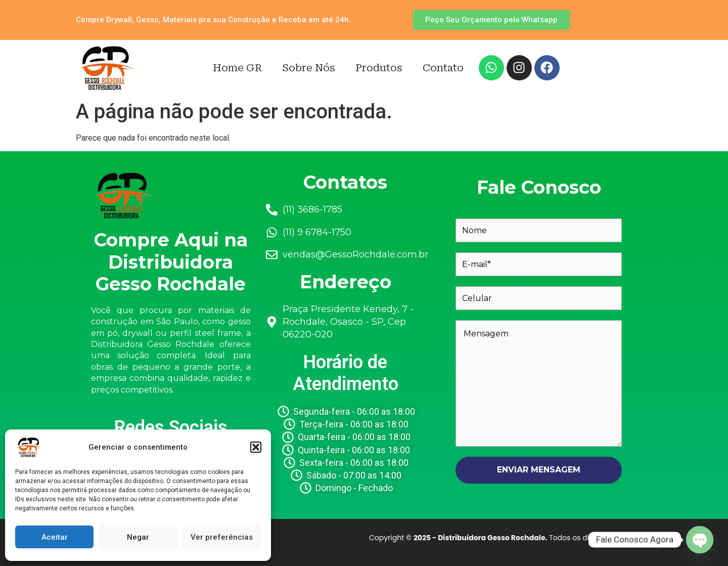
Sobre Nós (309, 68)
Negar (138, 537)
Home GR (237, 68)
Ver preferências (222, 537)
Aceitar (55, 537)
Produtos (379, 68)
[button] (256, 447)
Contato (443, 68)
